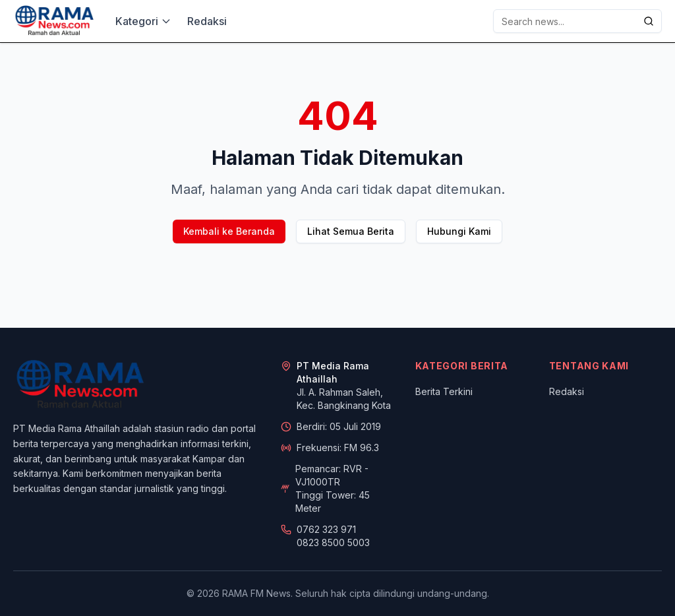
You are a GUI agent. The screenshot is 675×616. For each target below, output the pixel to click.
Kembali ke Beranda (229, 231)
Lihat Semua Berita (351, 231)
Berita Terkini (444, 391)
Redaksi (207, 21)
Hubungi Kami (459, 231)
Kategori (143, 21)
